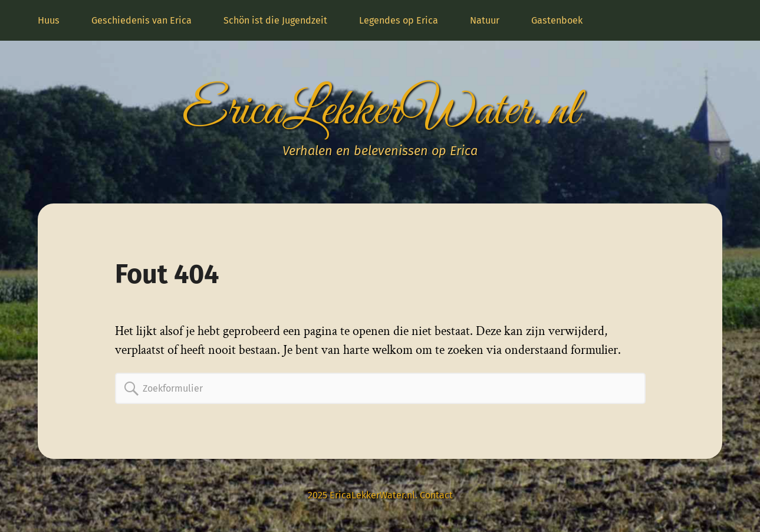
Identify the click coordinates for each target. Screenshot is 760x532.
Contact (436, 495)
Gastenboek (557, 20)
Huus (49, 20)
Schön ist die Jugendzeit (275, 20)
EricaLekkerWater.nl (380, 111)
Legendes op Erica (399, 20)
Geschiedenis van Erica (142, 20)
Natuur (485, 20)
